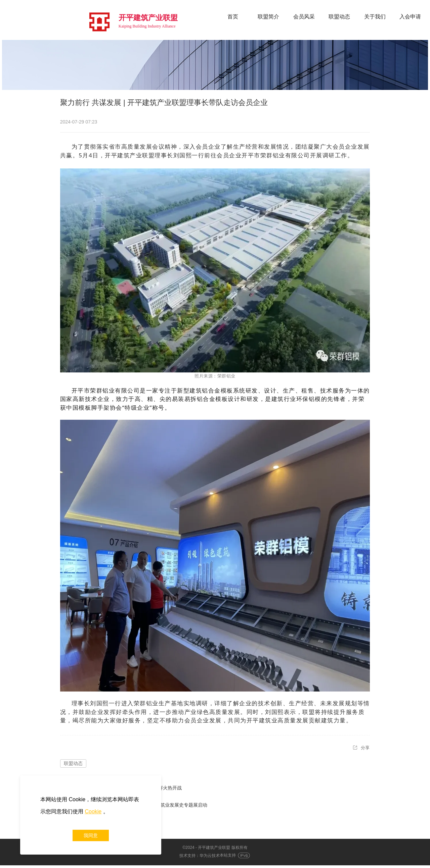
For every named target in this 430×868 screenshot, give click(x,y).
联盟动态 (339, 17)
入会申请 (410, 17)
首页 (233, 17)
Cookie (93, 811)
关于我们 (375, 17)
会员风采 (304, 17)
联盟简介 (268, 17)
